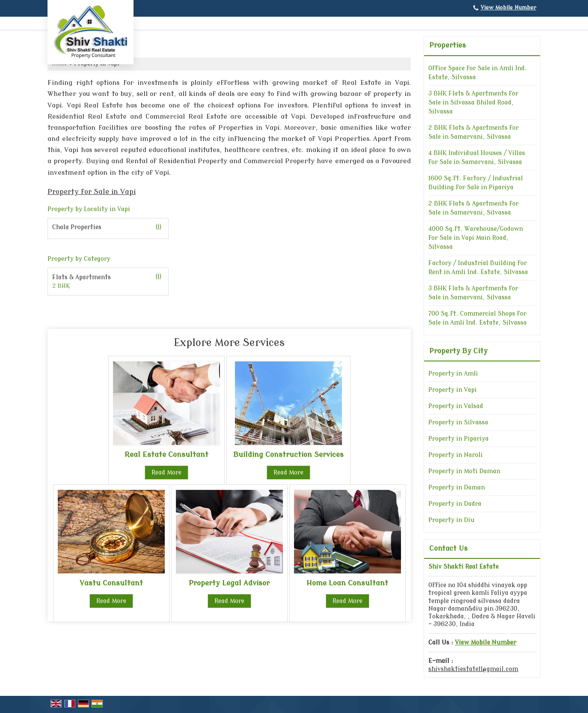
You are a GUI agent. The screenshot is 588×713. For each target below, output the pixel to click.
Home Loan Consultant (347, 583)
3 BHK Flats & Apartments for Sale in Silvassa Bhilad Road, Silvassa (473, 103)
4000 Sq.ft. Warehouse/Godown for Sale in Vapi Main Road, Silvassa (476, 238)
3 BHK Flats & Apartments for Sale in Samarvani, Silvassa (473, 293)
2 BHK (61, 286)
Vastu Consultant (111, 583)
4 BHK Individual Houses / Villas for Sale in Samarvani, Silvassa (477, 158)
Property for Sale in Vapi (92, 192)
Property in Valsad (456, 406)
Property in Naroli (456, 455)
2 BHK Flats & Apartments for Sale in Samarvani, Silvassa (474, 132)
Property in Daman (457, 488)
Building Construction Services (288, 455)
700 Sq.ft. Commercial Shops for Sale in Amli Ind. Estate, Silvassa (478, 318)
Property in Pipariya (459, 439)
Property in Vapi (453, 390)
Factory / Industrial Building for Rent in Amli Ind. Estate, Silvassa (478, 268)
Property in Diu (451, 520)
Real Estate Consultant (166, 455)
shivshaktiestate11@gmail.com (473, 669)
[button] (508, 8)
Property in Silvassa (458, 422)
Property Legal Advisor (229, 583)
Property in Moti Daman (464, 471)
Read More (166, 473)
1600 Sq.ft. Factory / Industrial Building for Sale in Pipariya (476, 183)
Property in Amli (453, 374)
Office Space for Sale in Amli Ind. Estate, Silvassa (478, 73)
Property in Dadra (455, 504)
